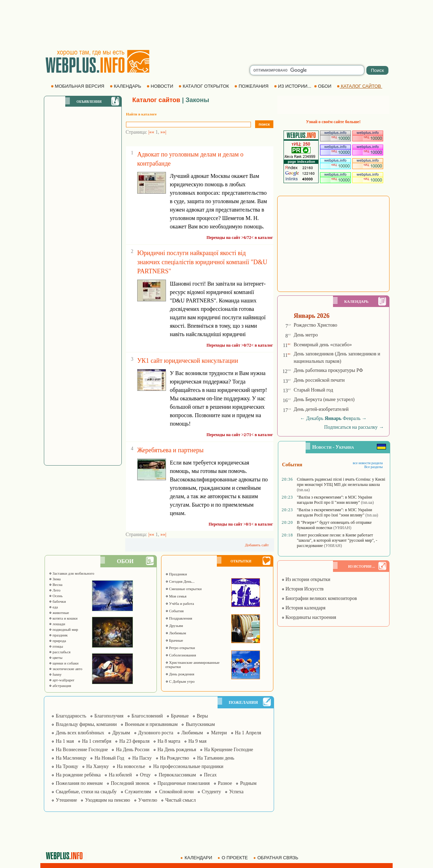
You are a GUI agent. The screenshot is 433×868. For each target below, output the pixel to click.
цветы (56, 657)
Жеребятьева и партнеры (170, 450)
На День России (132, 750)
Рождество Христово (315, 325)
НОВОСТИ (161, 86)
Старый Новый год (313, 390)
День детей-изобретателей (321, 409)
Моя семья (176, 596)
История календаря (304, 608)
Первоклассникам (177, 775)
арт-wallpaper (62, 680)
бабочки (57, 601)
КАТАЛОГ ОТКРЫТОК (204, 86)
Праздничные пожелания (184, 783)
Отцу (145, 775)
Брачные (174, 640)
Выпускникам (200, 724)
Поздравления (179, 618)
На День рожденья (177, 750)
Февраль (352, 418)
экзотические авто (65, 669)
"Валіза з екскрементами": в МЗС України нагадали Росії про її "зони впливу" (334, 500)
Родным (248, 783)
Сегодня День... (180, 581)
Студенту (211, 792)
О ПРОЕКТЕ (233, 858)
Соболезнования (181, 655)
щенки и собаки (64, 663)
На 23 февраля (134, 741)
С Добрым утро (180, 681)
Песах (210, 775)
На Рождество (175, 758)
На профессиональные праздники (188, 766)
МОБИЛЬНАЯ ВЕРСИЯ (78, 86)
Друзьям (174, 626)
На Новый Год (109, 758)
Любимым (176, 633)
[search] (307, 70)
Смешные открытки (184, 589)
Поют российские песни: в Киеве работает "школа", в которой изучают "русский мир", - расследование (337, 540)
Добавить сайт (257, 545)
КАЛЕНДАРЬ (126, 86)
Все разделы (374, 467)
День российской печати (319, 380)
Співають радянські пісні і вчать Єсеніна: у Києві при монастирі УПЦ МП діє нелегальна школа (341, 482)
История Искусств (302, 589)
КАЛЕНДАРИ (197, 858)
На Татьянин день (216, 758)
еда (53, 607)
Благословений (147, 716)
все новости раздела (368, 463)
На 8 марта (169, 741)
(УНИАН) (342, 528)
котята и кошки (63, 618)
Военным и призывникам (151, 724)
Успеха (236, 792)
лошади (57, 624)
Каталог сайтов (156, 100)
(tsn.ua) (303, 490)
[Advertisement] (216, 25)
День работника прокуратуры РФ (328, 370)
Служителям (138, 792)
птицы (56, 646)
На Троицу (67, 766)
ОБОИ (323, 86)
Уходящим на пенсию (107, 800)
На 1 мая (65, 741)
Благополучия (109, 716)
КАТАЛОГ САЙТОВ (359, 86)
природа (57, 641)
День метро (306, 335)
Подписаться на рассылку (354, 427)
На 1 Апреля (248, 733)
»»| (163, 132)
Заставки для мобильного (72, 573)
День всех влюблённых (80, 733)
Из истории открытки (306, 579)
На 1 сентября (97, 741)
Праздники (176, 574)
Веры (202, 716)
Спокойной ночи (176, 792)
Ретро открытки (180, 648)
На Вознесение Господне (82, 750)
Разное (225, 783)
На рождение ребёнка (78, 775)
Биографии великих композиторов (319, 598)
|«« (151, 132)
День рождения (180, 674)
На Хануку (98, 766)
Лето (55, 590)
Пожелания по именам (79, 783)
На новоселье (131, 766)
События (174, 611)
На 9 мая (198, 741)
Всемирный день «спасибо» (323, 345)
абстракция (60, 686)
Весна (56, 585)
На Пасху (142, 758)
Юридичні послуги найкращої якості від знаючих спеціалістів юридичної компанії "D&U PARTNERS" (202, 262)
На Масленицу (71, 758)
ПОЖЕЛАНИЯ (252, 86)
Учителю (148, 800)
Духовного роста (156, 733)
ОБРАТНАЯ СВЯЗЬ (277, 858)
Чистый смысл (181, 800)
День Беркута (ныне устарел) (324, 399)
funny (55, 674)
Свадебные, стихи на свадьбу (86, 792)
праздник (58, 635)
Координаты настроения (309, 617)
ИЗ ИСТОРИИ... (293, 86)
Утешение (66, 800)
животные (59, 613)
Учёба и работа (180, 603)
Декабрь (315, 418)
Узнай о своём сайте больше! (333, 122)
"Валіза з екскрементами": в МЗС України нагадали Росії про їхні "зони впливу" (334, 512)
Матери (219, 733)
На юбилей (120, 775)
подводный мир (64, 629)
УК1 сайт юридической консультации (188, 361)
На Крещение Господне (229, 750)
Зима (55, 579)
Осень (56, 596)
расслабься (60, 652)
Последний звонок (130, 783)
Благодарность (71, 716)
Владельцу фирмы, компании (86, 724)
